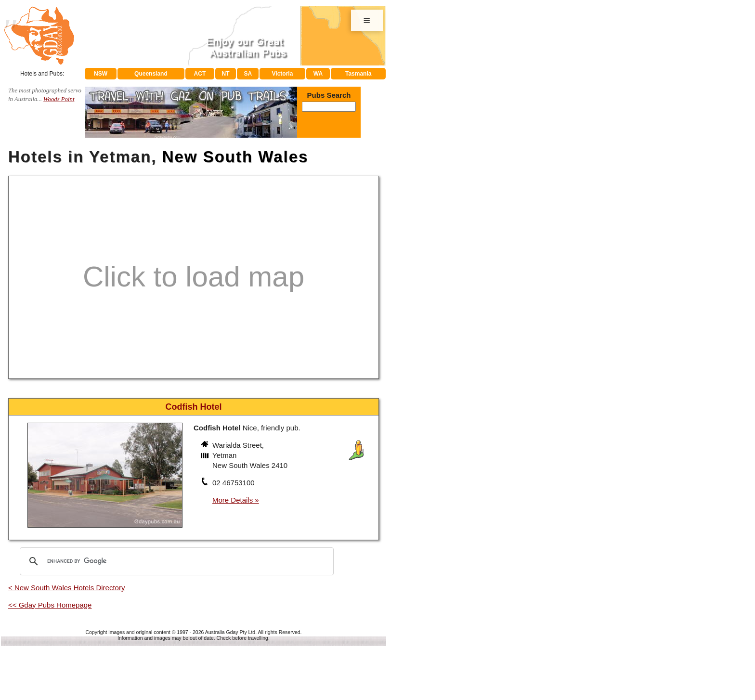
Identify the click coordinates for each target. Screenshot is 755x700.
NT (225, 74)
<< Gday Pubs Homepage (50, 605)
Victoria (283, 74)
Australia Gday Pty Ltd (230, 632)
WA (318, 74)
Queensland (151, 74)
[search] (175, 561)
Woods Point (59, 99)
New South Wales (235, 157)
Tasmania (358, 74)
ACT (200, 74)
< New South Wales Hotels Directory (66, 588)
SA (248, 74)
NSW (101, 74)
